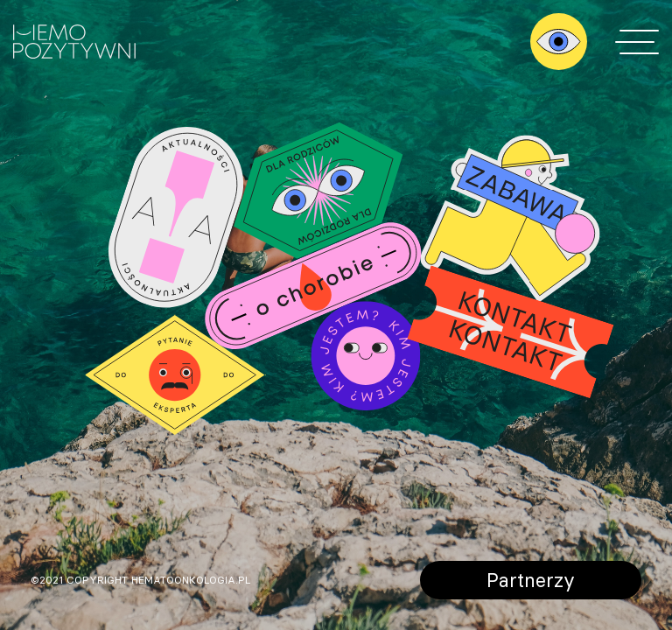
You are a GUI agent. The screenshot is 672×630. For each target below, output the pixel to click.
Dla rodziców (318, 190)
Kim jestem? (365, 356)
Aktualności (176, 217)
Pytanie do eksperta (175, 375)
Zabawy (510, 220)
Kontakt (510, 332)
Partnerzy (531, 580)
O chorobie (313, 286)
